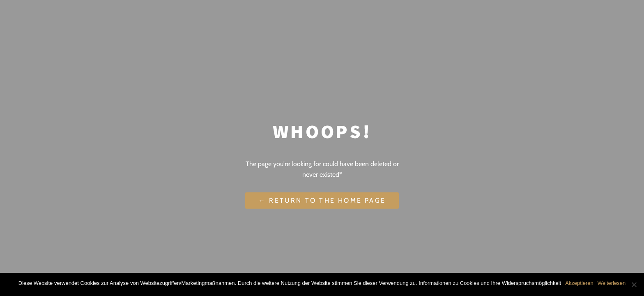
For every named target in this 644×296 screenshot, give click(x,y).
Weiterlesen (612, 283)
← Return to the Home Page (322, 200)
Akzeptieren (579, 283)
